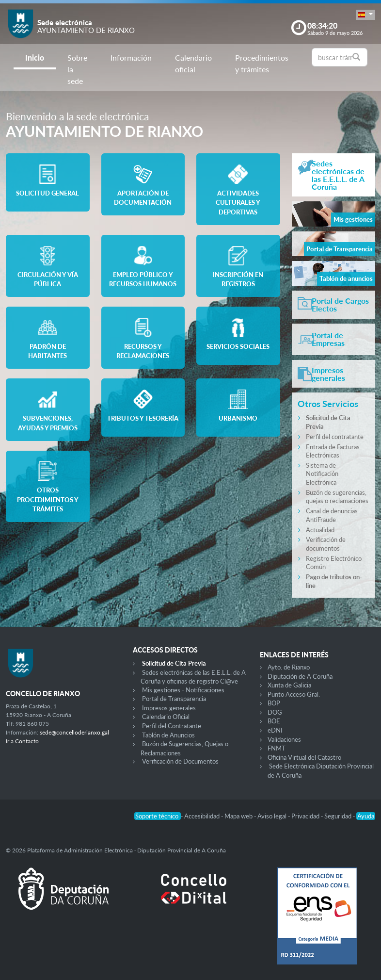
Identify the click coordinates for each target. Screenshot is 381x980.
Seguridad (339, 816)
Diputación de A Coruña (300, 676)
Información (131, 57)
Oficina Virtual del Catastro (304, 757)
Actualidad (320, 530)
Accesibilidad (203, 816)
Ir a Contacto (22, 741)
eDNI (275, 730)
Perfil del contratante (335, 437)
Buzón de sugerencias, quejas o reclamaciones (337, 497)
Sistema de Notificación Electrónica (322, 474)
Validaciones (284, 739)
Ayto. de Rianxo (289, 667)
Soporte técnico (158, 816)
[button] (365, 15)
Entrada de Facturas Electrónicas (333, 451)
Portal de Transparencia (174, 699)
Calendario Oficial (166, 717)
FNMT (277, 748)
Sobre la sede (77, 69)
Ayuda (366, 816)
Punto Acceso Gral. (294, 694)
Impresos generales (169, 708)
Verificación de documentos (326, 544)
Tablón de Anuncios (168, 735)
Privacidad (306, 816)
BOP (274, 703)
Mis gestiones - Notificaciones (183, 690)
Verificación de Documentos (180, 761)
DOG (275, 712)
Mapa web (239, 816)
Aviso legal (273, 816)
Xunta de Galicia (289, 685)
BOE (274, 721)
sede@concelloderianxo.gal (74, 732)
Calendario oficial (193, 63)
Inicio (35, 57)
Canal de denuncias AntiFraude (332, 515)
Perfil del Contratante (172, 726)
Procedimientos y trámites (262, 63)
